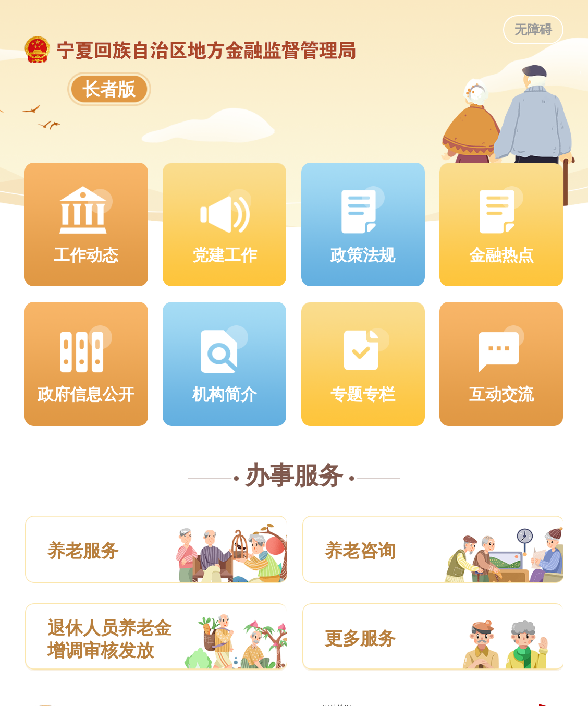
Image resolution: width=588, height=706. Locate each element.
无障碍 (533, 30)
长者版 (109, 89)
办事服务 (294, 476)
